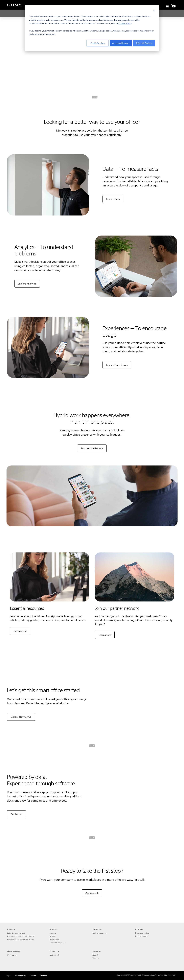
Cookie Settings (98, 43)
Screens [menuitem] (53, 936)
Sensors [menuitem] (53, 933)
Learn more (105, 635)
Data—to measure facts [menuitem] (16, 933)
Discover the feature (92, 448)
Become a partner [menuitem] (142, 933)
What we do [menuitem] (12, 955)
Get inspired (20, 631)
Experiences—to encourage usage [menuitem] (20, 940)
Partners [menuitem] (139, 929)
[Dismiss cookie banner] (154, 11)
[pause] (95, 97)
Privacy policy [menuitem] (20, 976)
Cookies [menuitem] (33, 976)
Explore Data (113, 199)
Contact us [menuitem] (54, 951)
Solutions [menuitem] (11, 929)
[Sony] (15, 7)
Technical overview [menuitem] (57, 943)
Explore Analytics (27, 284)
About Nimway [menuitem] (13, 951)
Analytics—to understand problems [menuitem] (21, 936)
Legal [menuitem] (9, 976)
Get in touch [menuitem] (55, 955)
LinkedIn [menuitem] (96, 955)
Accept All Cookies (121, 43)
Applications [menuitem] (55, 940)
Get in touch (92, 893)
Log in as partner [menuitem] (142, 936)
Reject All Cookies (144, 43)
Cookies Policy (125, 23)
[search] (172, 4)
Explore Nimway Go (21, 717)
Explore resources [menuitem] (99, 933)
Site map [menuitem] (43, 976)
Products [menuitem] (54, 929)
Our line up (16, 814)
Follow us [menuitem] (97, 951)
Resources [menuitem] (97, 929)
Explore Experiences (117, 365)
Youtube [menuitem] (96, 958)
